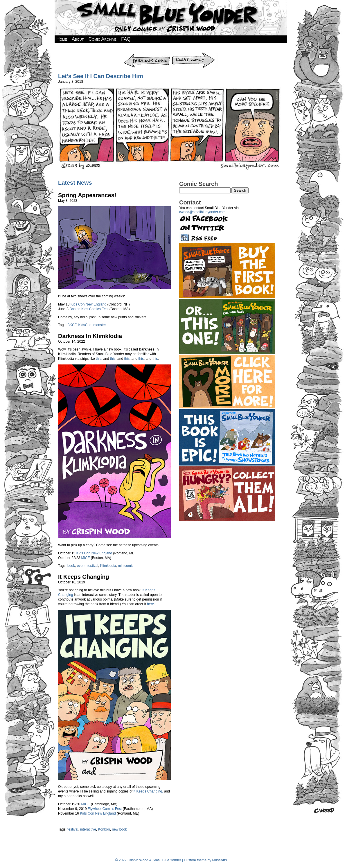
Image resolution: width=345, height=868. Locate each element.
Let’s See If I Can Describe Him (101, 76)
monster (99, 325)
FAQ (126, 39)
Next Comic (195, 54)
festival (93, 566)
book (71, 566)
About (78, 39)
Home (62, 39)
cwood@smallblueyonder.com (202, 212)
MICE (85, 558)
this (99, 359)
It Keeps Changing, (148, 791)
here (150, 604)
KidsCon (85, 325)
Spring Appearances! (87, 195)
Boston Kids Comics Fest (89, 309)
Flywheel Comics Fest (105, 809)
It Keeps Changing (84, 577)
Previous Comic (147, 54)
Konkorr (104, 829)
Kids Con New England (88, 304)
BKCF (72, 325)
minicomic (126, 566)
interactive (88, 829)
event (81, 566)
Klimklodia (108, 566)
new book (119, 829)
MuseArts (220, 860)
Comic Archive (103, 39)
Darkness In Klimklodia (90, 336)
